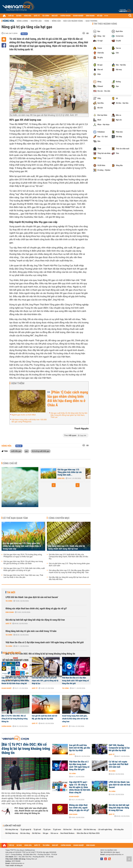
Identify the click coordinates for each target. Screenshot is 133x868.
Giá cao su (54, 833)
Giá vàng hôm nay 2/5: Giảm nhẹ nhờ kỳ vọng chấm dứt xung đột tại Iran (67, 547)
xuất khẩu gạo (16, 451)
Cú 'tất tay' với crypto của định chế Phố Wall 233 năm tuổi (118, 764)
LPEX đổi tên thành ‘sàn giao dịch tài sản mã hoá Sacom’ (32, 597)
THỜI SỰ (11, 16)
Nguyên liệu (36, 21)
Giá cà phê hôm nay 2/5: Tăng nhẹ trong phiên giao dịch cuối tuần (69, 565)
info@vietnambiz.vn (17, 863)
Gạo (20, 503)
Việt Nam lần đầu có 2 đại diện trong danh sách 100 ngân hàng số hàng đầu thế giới (45, 642)
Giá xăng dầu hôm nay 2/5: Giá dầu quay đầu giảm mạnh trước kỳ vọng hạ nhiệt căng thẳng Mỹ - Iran (69, 571)
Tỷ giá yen (47, 830)
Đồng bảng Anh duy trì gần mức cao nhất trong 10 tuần (31, 631)
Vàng (47, 21)
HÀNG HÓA (28, 16)
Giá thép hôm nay (12, 833)
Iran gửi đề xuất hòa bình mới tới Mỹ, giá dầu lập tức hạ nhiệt (44, 717)
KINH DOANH (90, 16)
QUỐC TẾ (37, 16)
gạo (27, 451)
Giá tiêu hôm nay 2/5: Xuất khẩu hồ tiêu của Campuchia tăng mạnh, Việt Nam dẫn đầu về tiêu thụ (69, 557)
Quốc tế (8, 624)
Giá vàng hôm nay (12, 830)
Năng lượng (22, 21)
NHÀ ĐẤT (55, 16)
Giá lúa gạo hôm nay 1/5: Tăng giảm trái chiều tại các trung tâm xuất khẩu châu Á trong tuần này (22, 546)
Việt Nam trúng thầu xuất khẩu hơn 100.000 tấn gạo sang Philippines (29, 421)
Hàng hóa (8, 21)
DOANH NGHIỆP (78, 16)
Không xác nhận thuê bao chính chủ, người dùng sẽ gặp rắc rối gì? (36, 609)
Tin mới (11, 592)
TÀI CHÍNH (46, 16)
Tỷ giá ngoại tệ (26, 830)
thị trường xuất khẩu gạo (41, 451)
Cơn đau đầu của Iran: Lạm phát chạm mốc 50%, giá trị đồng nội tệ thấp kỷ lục (45, 681)
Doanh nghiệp (6, 688)
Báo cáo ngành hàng (73, 21)
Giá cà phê (78, 830)
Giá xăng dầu (119, 830)
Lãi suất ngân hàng (105, 830)
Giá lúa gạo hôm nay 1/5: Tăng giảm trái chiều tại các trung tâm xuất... (70, 472)
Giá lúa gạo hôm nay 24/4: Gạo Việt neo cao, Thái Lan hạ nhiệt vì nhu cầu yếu (23, 576)
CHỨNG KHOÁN (65, 16)
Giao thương (91, 21)
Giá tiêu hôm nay (90, 830)
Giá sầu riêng (25, 833)
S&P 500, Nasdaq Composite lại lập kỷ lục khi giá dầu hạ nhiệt (119, 748)
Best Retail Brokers (68, 833)
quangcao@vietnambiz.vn (114, 854)
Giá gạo (45, 833)
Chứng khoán (6, 726)
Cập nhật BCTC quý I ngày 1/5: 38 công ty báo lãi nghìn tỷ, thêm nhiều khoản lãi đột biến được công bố (15, 681)
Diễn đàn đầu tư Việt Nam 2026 (88, 833)
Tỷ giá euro (57, 830)
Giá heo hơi (67, 830)
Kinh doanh (10, 612)
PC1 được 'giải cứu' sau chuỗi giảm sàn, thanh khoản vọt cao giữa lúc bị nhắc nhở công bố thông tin (31, 811)
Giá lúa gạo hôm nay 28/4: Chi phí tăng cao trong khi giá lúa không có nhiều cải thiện (23, 563)
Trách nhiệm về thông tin (14, 866)
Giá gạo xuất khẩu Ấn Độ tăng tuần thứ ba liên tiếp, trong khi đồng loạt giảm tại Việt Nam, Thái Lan (69, 415)
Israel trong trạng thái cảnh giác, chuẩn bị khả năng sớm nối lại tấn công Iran (75, 719)
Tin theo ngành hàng (105, 24)
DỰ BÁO (19, 16)
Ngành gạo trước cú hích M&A (24, 415)
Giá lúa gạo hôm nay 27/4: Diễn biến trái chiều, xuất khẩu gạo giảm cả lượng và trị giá (24, 569)
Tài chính (9, 601)
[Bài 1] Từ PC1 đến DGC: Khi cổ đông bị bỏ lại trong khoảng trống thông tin (40, 654)
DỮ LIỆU (100, 16)
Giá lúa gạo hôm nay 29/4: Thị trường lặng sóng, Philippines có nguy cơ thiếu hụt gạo (23, 556)
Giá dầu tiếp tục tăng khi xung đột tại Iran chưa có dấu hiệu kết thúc (69, 578)
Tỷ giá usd (37, 830)
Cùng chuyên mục (59, 518)
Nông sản (56, 21)
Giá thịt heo (36, 833)
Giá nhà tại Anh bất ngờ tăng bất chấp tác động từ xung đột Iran (35, 620)
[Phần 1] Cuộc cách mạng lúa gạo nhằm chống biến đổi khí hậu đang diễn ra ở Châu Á (68, 399)
